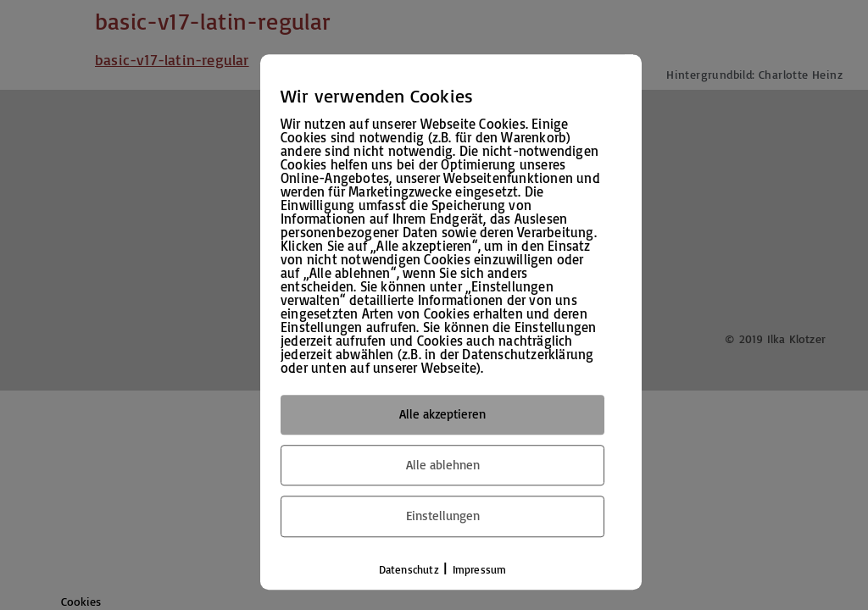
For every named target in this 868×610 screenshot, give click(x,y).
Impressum (480, 569)
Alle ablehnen (443, 465)
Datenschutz (409, 569)
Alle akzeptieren (442, 414)
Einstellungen (443, 516)
